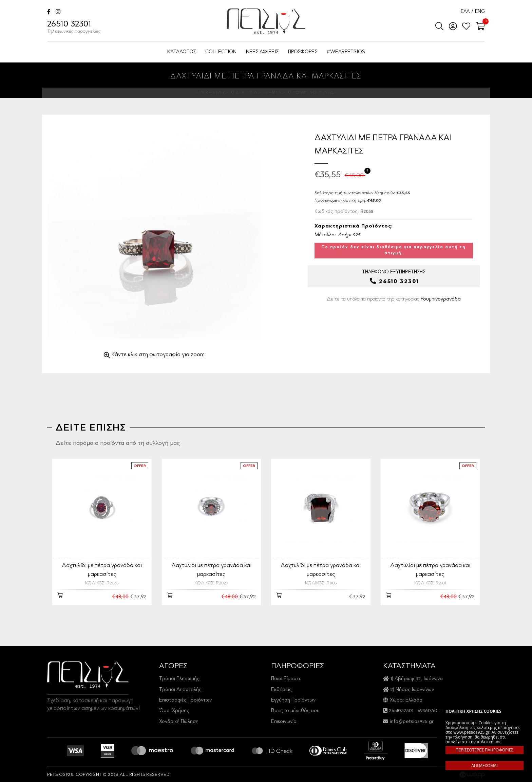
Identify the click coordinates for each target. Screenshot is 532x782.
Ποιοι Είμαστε (286, 678)
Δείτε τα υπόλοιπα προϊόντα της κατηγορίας (394, 299)
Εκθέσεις (281, 688)
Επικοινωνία (284, 720)
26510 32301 (74, 28)
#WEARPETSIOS (346, 52)
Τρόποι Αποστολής (180, 688)
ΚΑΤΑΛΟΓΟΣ (182, 52)
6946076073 (431, 710)
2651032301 (401, 710)
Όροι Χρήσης (174, 710)
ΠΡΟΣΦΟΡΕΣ (303, 52)
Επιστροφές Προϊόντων (185, 699)
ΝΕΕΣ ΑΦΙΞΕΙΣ (262, 52)
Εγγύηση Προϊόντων (293, 699)
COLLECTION (221, 52)
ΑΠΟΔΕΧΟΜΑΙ (484, 766)
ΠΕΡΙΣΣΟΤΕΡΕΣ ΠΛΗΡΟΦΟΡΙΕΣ (484, 750)
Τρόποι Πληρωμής (179, 678)
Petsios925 (266, 21)
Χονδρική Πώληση (179, 720)
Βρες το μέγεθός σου (295, 710)
